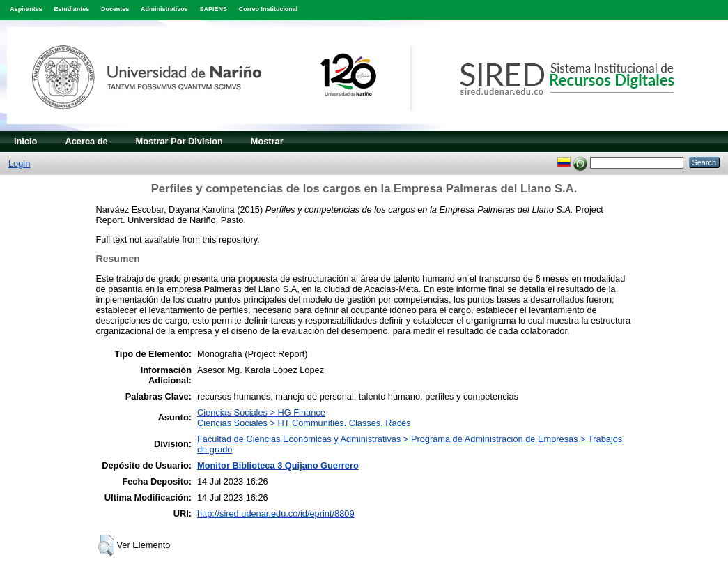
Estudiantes (71, 9)
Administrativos (164, 9)
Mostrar (267, 141)
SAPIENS (214, 9)
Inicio (25, 141)
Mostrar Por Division (179, 141)
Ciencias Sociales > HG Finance (261, 412)
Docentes (115, 9)
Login (19, 163)
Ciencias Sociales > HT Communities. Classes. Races (304, 423)
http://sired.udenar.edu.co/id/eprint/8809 (276, 514)
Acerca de (86, 141)
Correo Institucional (269, 9)
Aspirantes (26, 9)
